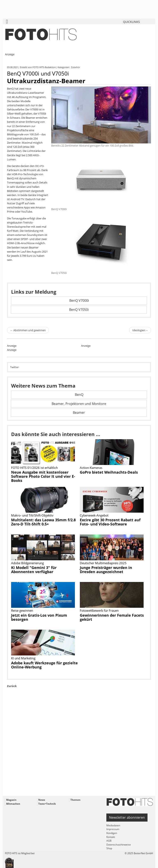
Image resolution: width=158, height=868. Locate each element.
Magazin (11, 800)
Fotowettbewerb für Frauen (99, 610)
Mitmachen (13, 804)
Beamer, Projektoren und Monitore (79, 404)
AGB (109, 841)
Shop (109, 848)
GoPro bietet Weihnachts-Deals (109, 472)
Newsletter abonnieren (127, 817)
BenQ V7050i (79, 310)
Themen (75, 800)
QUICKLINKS (131, 22)
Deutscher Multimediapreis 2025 (103, 563)
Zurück (12, 686)
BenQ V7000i (79, 300)
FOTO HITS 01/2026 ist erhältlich (34, 468)
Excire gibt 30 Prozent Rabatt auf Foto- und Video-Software (110, 522)
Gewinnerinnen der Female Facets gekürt (112, 617)
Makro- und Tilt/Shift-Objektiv (32, 515)
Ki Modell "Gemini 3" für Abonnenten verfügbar (34, 570)
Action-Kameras (91, 468)
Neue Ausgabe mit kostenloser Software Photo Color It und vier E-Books (43, 476)
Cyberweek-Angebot (94, 515)
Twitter (14, 367)
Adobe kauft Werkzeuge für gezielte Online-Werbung (44, 665)
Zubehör (76, 67)
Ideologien (140, 330)
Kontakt (111, 837)
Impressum (113, 829)
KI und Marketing (23, 658)
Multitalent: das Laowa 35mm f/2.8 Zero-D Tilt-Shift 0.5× (43, 522)
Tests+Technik (47, 804)
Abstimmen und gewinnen (28, 330)
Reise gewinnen (22, 610)
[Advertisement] (79, 751)
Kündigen (112, 833)
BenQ (79, 395)
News (42, 800)
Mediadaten (113, 825)
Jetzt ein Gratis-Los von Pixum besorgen (39, 617)
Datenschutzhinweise (119, 845)
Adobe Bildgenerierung (27, 563)
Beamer (79, 413)
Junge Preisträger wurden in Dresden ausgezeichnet (106, 570)
